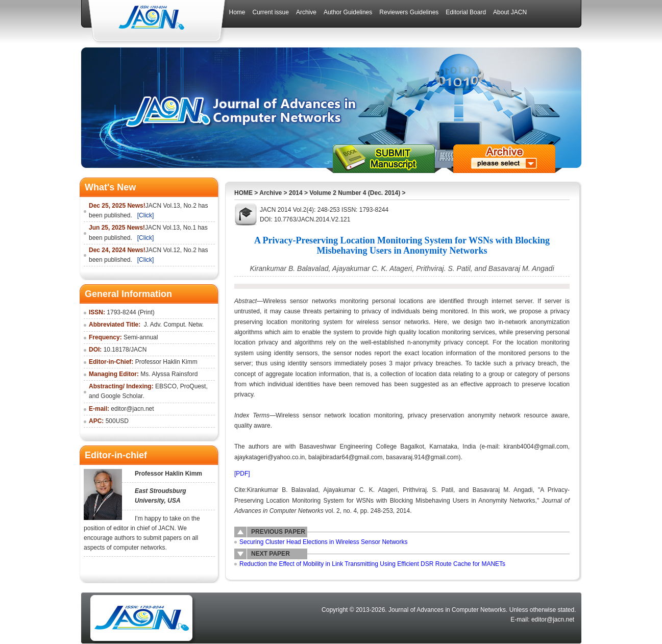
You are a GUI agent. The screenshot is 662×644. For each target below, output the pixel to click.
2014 (296, 193)
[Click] (146, 215)
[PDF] (242, 474)
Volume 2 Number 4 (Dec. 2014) (355, 193)
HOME (243, 193)
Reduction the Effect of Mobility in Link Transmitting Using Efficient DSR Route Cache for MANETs (372, 564)
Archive (271, 193)
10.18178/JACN (125, 350)
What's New (110, 187)
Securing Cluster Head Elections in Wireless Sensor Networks (323, 542)
